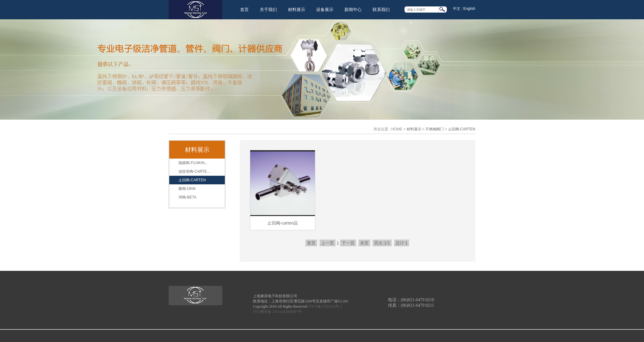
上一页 (328, 243)
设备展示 (325, 10)
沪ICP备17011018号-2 (325, 306)
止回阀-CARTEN (462, 129)
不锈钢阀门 (435, 129)
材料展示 (297, 10)
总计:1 (402, 243)
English (469, 9)
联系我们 (381, 10)
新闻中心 (353, 10)
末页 (364, 243)
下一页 (348, 243)
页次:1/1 (382, 243)
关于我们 (268, 10)
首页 (244, 10)
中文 (457, 9)
